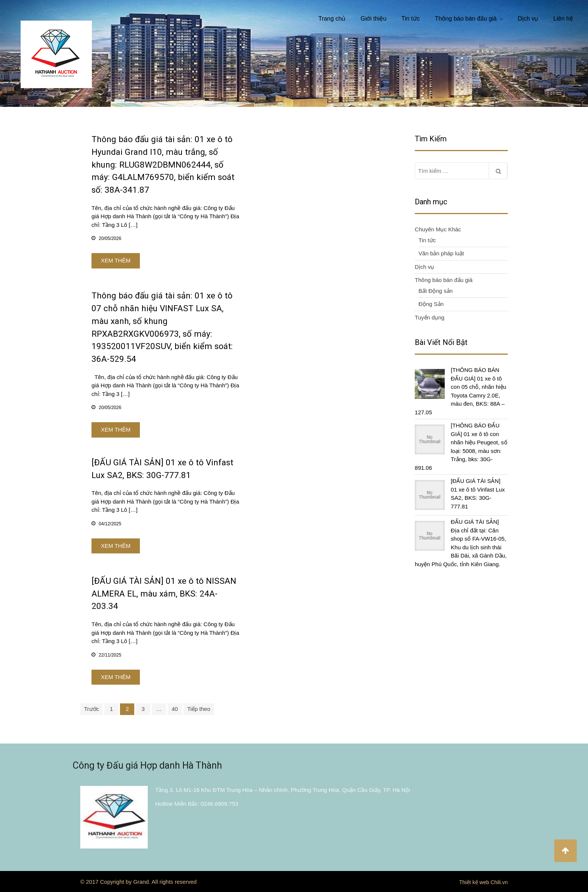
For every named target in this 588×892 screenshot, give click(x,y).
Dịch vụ (528, 19)
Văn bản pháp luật (441, 253)
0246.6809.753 (219, 804)
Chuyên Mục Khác (438, 229)
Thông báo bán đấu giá (466, 19)
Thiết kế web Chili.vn (483, 882)
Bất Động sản (436, 291)
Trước (91, 709)
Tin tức (411, 19)
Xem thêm (116, 260)
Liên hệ (563, 19)
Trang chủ (332, 19)
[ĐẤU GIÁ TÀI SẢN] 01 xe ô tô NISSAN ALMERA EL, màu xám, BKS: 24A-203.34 (164, 594)
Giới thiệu (373, 19)
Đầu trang (565, 851)
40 (175, 709)
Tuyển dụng (430, 317)
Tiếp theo (199, 709)
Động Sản (431, 304)
